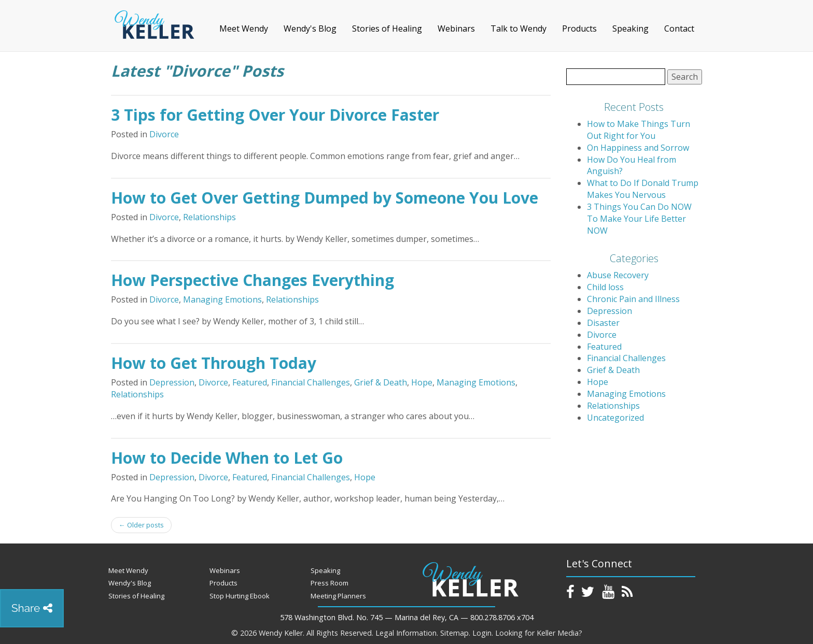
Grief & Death (381, 382)
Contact (679, 28)
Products (579, 28)
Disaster (603, 323)
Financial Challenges (311, 382)
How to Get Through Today (214, 363)
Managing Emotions (222, 299)
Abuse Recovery (618, 275)
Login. (483, 633)
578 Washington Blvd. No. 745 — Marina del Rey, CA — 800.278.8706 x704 (407, 617)
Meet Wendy (244, 28)
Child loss (605, 287)
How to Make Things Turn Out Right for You (639, 130)
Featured (250, 382)
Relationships (209, 217)
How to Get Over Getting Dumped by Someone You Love (325, 198)
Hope (422, 382)
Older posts (141, 525)
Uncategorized (615, 418)
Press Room (330, 583)
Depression (172, 382)
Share (32, 608)
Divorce (164, 134)
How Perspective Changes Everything (253, 280)
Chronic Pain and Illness (633, 299)
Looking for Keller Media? (539, 633)
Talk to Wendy (518, 28)
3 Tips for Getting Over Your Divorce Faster (275, 115)
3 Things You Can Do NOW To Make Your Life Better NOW (639, 219)
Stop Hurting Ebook (240, 596)
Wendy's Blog (310, 28)
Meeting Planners (338, 596)
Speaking (630, 28)
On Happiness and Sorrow (638, 148)
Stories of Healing (387, 28)
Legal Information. (407, 633)
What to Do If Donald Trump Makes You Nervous (643, 189)
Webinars (456, 28)
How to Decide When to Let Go (227, 458)
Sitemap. (455, 633)
